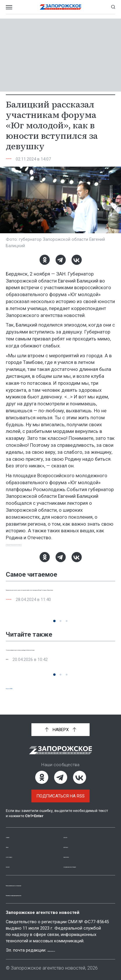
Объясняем (76, 850)
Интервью (75, 840)
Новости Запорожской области (38, 548)
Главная (15, 830)
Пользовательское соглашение (44, 884)
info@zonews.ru (64, 950)
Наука (13, 671)
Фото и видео (22, 850)
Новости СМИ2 (22, 693)
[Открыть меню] (9, 7)
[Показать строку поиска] (113, 7)
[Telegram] (61, 260)
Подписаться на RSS (61, 790)
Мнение (14, 860)
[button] (54, 626)
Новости (73, 830)
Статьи (14, 840)
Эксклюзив (19, 159)
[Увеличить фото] (61, 199)
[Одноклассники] (45, 260)
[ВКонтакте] (77, 260)
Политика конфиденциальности (45, 894)
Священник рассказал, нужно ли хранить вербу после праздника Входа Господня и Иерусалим (55, 600)
